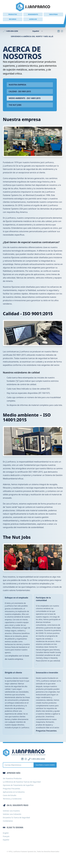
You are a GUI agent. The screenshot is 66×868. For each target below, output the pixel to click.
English (6, 833)
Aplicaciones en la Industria (14, 792)
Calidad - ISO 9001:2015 (20, 91)
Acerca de (33, 19)
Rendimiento (33, 14)
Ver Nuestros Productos (12, 778)
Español (6, 840)
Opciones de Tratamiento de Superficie (18, 785)
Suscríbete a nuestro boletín (45, 765)
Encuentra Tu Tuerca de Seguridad (16, 818)
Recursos (13, 19)
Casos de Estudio (10, 795)
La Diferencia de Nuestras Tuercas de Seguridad (22, 782)
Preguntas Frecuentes (11, 789)
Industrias (53, 14)
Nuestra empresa (17, 85)
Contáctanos (8, 821)
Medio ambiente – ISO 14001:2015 (25, 98)
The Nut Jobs (15, 105)
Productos (13, 14)
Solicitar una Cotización (12, 814)
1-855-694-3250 (10, 31)
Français (6, 836)
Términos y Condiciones (12, 799)
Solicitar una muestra (11, 811)
